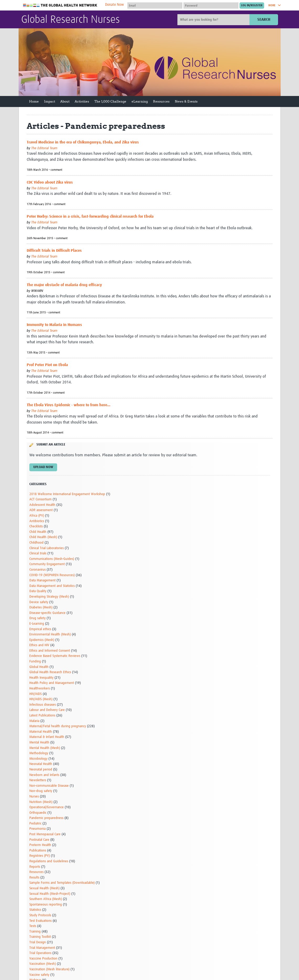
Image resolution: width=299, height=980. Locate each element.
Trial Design (38, 942)
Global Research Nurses (70, 20)
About (65, 101)
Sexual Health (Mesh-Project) (50, 894)
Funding (35, 662)
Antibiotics (37, 521)
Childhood (36, 543)
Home (34, 101)
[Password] (211, 6)
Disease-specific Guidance (47, 613)
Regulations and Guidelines (49, 861)
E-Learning (37, 624)
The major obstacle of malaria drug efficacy (64, 285)
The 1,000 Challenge (110, 101)
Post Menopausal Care (45, 834)
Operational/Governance (47, 807)
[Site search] (214, 20)
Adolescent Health (42, 505)
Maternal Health (41, 732)
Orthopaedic (38, 813)
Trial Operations (40, 953)
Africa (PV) (37, 516)
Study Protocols (40, 915)
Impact (50, 101)
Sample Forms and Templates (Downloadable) (62, 883)
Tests (33, 926)
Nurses (34, 797)
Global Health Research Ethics (50, 672)
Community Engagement (47, 564)
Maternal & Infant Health (47, 737)
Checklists (36, 526)
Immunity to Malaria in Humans (54, 325)
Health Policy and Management (52, 683)
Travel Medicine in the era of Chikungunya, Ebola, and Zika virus (83, 142)
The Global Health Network (60, 5)
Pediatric (35, 824)
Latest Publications (42, 716)
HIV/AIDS (36, 694)
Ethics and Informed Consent (50, 651)
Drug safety (37, 618)
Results (34, 878)
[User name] (155, 6)
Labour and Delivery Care (47, 710)
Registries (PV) (40, 856)
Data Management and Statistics (52, 586)
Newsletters (38, 780)
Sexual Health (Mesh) (44, 888)
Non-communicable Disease (49, 786)
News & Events (186, 101)
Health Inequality (41, 678)
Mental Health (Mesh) (45, 748)
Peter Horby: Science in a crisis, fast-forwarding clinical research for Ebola (90, 216)
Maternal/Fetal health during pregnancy (58, 726)
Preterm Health (40, 845)
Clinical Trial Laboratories (47, 548)
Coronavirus (37, 570)
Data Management (42, 580)
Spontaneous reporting (46, 905)
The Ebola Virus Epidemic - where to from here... (69, 405)
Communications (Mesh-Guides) (52, 559)
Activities (82, 101)
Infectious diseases (43, 705)
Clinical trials (38, 553)
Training (35, 932)
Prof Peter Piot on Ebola (47, 365)
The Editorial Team (44, 148)
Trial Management (42, 948)
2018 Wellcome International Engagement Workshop (67, 494)
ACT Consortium (40, 499)
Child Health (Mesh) (43, 537)
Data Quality (38, 591)
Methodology (39, 753)
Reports (35, 867)
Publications (38, 851)
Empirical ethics (40, 629)
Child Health (38, 532)
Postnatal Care (39, 840)
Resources (161, 101)
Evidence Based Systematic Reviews (55, 656)
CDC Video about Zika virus (50, 182)
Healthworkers (40, 689)
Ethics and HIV (39, 645)
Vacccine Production (43, 959)
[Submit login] (252, 6)
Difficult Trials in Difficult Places (54, 251)
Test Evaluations (40, 921)
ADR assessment (41, 510)
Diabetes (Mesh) (41, 607)
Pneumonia (37, 829)
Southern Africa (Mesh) (46, 899)
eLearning (140, 101)
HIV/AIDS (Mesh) (41, 699)
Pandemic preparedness (46, 818)
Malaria (34, 721)
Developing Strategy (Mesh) (49, 597)
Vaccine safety (39, 975)
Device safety (39, 602)
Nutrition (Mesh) (41, 802)
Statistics (35, 910)
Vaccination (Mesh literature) (49, 969)
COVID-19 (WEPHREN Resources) (52, 575)
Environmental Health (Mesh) (50, 634)
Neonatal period (41, 770)
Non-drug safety (41, 791)
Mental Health (39, 743)
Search (264, 20)
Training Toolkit (40, 937)
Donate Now (115, 5)
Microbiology (38, 759)
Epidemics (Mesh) (42, 640)
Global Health (39, 667)
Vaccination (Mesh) (43, 964)
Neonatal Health (41, 764)
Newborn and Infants (44, 775)
